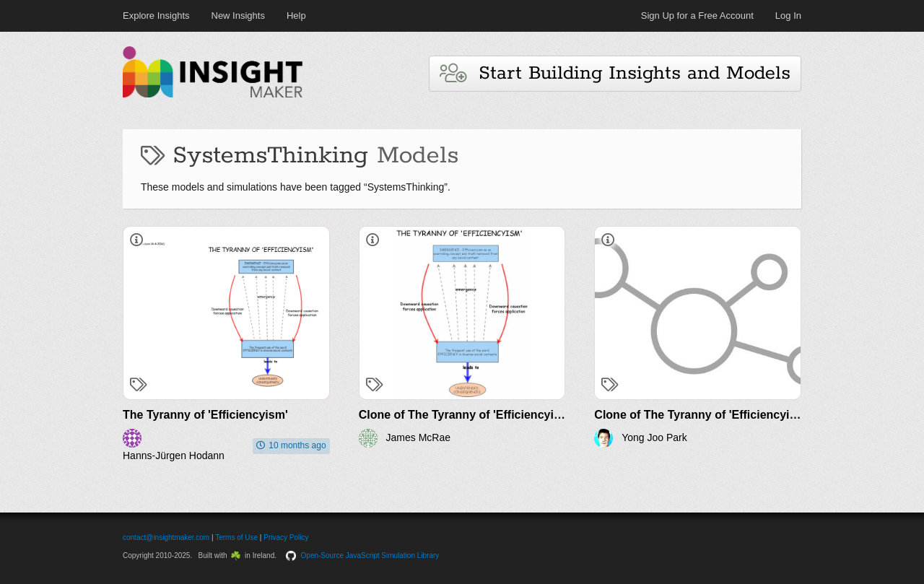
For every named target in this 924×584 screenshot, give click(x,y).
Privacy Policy (286, 537)
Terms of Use (236, 537)
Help (296, 16)
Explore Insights (156, 16)
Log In (788, 16)
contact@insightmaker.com (166, 537)
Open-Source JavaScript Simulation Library (370, 555)
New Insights (238, 16)
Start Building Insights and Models (615, 73)
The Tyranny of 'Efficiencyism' (205, 415)
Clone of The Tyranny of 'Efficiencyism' (466, 415)
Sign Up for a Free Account (697, 16)
